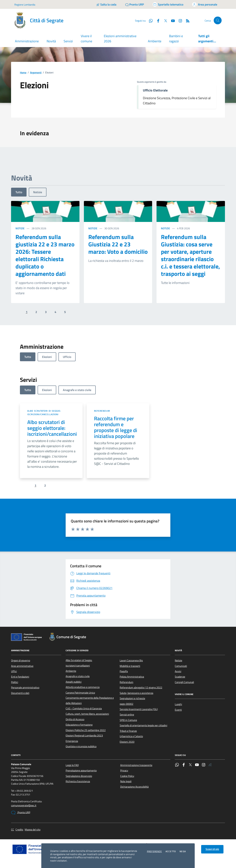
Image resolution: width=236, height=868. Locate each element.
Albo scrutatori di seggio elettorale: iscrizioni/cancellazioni (52, 428)
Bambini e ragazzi (176, 39)
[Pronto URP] (135, 4)
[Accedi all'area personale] (205, 4)
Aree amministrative (22, 666)
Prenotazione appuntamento (81, 770)
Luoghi (178, 704)
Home (23, 73)
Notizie (38, 192)
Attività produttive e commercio (83, 687)
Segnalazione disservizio (79, 776)
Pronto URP (21, 813)
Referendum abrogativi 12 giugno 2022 (141, 687)
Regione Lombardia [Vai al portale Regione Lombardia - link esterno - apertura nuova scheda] (25, 5)
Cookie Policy (127, 776)
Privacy (124, 770)
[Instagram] (179, 20)
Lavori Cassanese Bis (131, 660)
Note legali (126, 781)
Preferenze (154, 851)
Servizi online (127, 715)
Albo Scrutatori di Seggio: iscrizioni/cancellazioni (44, 413)
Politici (15, 682)
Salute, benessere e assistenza (136, 693)
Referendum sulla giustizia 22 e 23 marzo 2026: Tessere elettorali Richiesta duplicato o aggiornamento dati (45, 255)
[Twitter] (164, 20)
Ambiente (155, 41)
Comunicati (181, 666)
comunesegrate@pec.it (24, 806)
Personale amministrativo (25, 687)
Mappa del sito (33, 830)
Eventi (178, 710)
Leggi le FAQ (72, 765)
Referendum (102, 411)
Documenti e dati (20, 693)
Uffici (14, 671)
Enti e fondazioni (20, 677)
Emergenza (72, 741)
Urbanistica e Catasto (131, 736)
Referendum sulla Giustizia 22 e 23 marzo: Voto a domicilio (118, 244)
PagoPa (124, 671)
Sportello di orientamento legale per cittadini (143, 725)
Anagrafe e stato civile (78, 676)
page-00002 (126, 704)
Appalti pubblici (74, 682)
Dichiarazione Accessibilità (134, 787)
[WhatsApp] (149, 20)
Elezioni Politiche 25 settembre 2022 (86, 730)
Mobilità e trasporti (130, 666)
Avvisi (178, 671)
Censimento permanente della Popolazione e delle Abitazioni (90, 700)
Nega (183, 851)
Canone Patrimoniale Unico (80, 693)
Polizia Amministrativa (132, 677)
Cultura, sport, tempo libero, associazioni (87, 714)
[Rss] (186, 20)
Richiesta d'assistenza (78, 781)
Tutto (19, 192)
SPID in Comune (128, 720)
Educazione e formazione (79, 725)
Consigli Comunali (184, 682)
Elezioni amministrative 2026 (120, 39)
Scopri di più (212, 849)
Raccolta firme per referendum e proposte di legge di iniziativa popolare (116, 427)
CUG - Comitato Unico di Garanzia (84, 708)
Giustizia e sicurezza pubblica (81, 746)
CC (13, 830)
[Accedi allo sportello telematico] (168, 4)
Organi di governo (21, 660)
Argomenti (36, 73)
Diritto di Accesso (75, 719)
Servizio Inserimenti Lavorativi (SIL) (139, 709)
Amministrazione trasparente (136, 765)
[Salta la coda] (106, 4)
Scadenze (180, 677)
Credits (19, 830)
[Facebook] (157, 20)
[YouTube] (171, 20)
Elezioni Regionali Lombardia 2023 (84, 736)
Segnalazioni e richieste (132, 698)
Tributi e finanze (128, 731)
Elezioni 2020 (127, 742)
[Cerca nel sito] (218, 21)
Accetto (171, 851)
